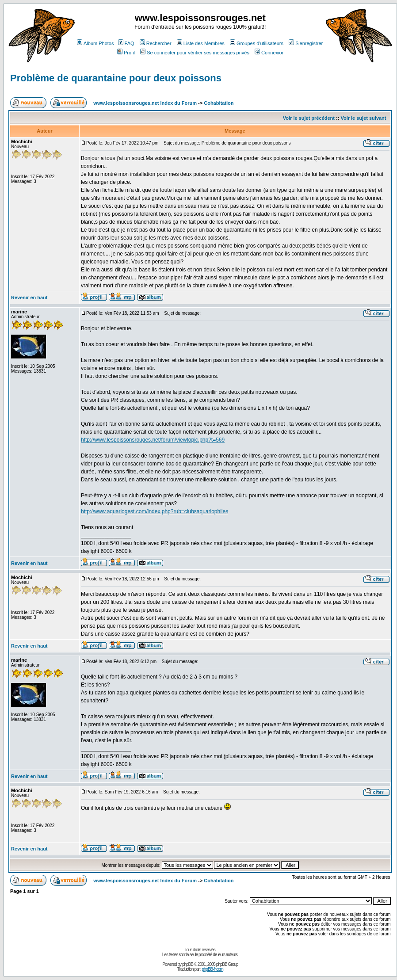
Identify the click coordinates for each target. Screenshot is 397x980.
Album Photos (95, 43)
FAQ (126, 43)
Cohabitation (219, 103)
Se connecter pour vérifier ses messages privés (195, 53)
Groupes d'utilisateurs (257, 43)
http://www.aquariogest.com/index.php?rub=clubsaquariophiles (155, 511)
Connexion (270, 53)
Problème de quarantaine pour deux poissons (116, 78)
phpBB (188, 964)
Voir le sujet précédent (309, 118)
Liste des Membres (201, 43)
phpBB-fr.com (212, 969)
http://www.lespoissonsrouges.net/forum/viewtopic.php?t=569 (153, 440)
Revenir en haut (29, 297)
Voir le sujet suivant (363, 118)
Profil (126, 53)
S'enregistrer (306, 43)
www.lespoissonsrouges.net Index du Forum (145, 103)
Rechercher (156, 43)
